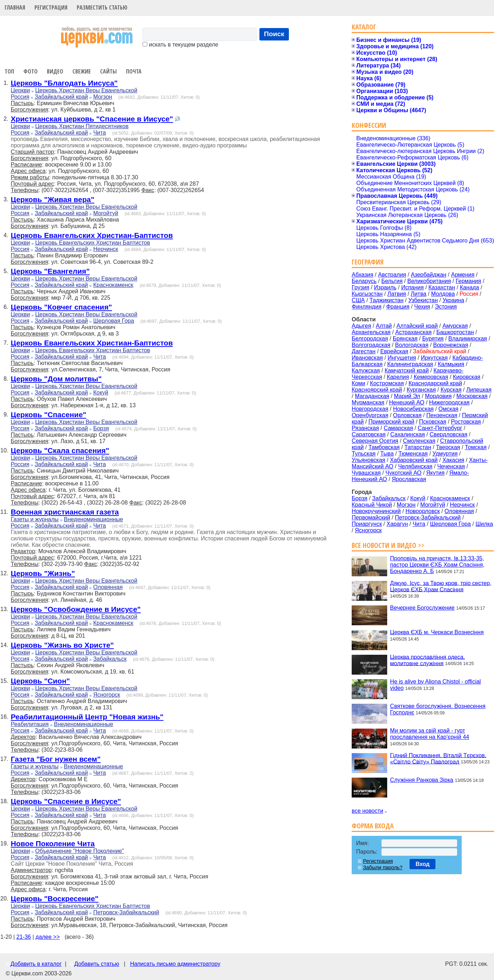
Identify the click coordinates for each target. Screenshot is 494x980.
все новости (367, 811)
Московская (472, 396)
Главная (15, 7)
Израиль (385, 287)
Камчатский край (407, 371)
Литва (418, 294)
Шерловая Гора (114, 321)
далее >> (48, 937)
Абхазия (363, 275)
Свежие (82, 71)
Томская (476, 447)
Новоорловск (423, 511)
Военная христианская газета (65, 512)
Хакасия (453, 460)
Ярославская (409, 479)
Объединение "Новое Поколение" (79, 851)
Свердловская (449, 434)
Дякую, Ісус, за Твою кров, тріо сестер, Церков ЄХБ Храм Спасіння (441, 586)
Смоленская (419, 441)
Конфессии (369, 125)
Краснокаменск (113, 285)
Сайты (108, 71)
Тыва (387, 454)
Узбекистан (423, 300)
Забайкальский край (61, 97)
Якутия (435, 473)
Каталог (364, 27)
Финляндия (367, 307)
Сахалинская (408, 434)
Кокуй (101, 393)
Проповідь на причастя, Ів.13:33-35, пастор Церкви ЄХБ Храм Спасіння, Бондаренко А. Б (437, 565)
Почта (134, 71)
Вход (423, 864)
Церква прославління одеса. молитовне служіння (427, 660)
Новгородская (370, 409)
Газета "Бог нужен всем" (56, 759)
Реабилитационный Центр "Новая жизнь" (87, 717)
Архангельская (371, 332)
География (368, 262)
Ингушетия (402, 358)
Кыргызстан (367, 294)
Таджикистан (386, 300)
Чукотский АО (404, 473)
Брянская (405, 339)
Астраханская (413, 332)
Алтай (384, 326)
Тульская (364, 454)
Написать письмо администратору (175, 964)
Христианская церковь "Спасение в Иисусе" (92, 119)
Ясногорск (107, 695)
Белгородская (370, 339)
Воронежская (451, 345)
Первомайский (371, 518)
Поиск (274, 34)
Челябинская (415, 466)
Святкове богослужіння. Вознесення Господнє (438, 709)
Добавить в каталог (36, 964)
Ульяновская (368, 460)
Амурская (455, 326)
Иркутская (434, 358)
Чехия (422, 307)
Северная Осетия (375, 441)
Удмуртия (445, 454)
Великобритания (429, 281)
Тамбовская (384, 447)
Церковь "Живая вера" (53, 199)
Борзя (101, 428)
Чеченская (451, 466)
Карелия (398, 377)
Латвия (397, 294)
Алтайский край (417, 326)
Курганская (421, 390)
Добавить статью (97, 964)
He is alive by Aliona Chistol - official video (435, 685)
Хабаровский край (414, 460)
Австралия (392, 275)
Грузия (360, 287)
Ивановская (367, 358)
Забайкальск (110, 659)
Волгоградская (371, 345)
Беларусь (364, 281)
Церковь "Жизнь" (43, 573)
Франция (398, 307)
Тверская (448, 447)
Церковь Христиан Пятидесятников (82, 126)
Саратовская (369, 434)
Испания (412, 287)
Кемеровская (431, 377)
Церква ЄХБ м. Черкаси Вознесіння (437, 632)
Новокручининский (376, 511)
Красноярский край (377, 390)
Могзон (103, 97)
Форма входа (373, 826)
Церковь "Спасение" (48, 415)
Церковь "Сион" (40, 681)
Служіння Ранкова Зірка (422, 780)
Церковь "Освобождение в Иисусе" (76, 609)
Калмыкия (451, 364)
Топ (9, 71)
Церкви (20, 90)
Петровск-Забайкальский (126, 912)
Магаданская (372, 396)
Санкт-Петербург (440, 428)
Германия (468, 281)
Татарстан (418, 447)
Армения (463, 275)
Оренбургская (370, 415)
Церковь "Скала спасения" (60, 450)
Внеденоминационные (94, 519)
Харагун (397, 524)
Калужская (366, 371)
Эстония (446, 307)
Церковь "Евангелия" (50, 271)
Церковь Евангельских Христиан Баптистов (92, 243)
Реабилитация (30, 724)
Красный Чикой (372, 505)
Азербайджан (429, 275)
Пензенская (442, 415)
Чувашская (366, 473)
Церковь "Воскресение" (54, 899)
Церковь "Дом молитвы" (56, 379)
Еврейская (394, 351)
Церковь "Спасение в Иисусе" (66, 801)
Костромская (387, 383)
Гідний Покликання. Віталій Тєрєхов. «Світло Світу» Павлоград (438, 758)
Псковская (433, 422)
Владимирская (468, 339)
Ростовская (466, 422)
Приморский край (391, 422)
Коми (358, 383)
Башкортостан (455, 332)
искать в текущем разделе (180, 45)
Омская (448, 409)
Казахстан (442, 287)
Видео (55, 71)
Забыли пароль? (383, 867)
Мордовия (438, 396)
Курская (451, 390)
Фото (31, 71)
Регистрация (51, 7)
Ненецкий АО (407, 402)
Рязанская (365, 428)
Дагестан (364, 351)
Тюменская (413, 454)
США (358, 300)
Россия (20, 97)
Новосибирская (413, 409)
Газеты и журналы (35, 519)
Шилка (484, 524)
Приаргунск (367, 524)
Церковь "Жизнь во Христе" (62, 645)
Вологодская (412, 345)
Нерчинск (106, 249)
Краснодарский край (435, 383)
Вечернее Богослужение (422, 608)
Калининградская (410, 364)
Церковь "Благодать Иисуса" (64, 83)
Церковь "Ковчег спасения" (61, 307)
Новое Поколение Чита (53, 843)
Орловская (407, 415)
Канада (470, 287)
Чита (100, 133)
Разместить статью (102, 7)
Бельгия (392, 281)
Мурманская (368, 402)
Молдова (443, 294)
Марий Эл (407, 396)
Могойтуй (106, 213)
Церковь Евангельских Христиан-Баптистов (92, 235)
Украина (453, 300)
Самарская (398, 428)
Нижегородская (449, 402)
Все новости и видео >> (388, 545)
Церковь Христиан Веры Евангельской (86, 90)
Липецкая (479, 390)
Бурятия (433, 339)
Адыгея (361, 326)
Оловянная (108, 587)
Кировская (466, 377)
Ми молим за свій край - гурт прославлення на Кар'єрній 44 (430, 734)
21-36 (24, 937)
